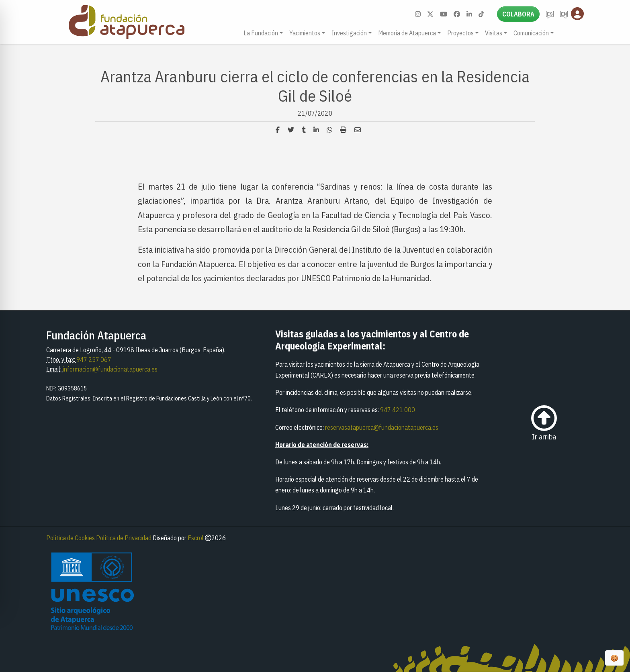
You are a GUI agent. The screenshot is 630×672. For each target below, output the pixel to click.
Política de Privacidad (124, 538)
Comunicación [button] (531, 33)
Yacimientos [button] (305, 33)
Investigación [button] (349, 33)
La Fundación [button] (261, 33)
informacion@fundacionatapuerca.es (110, 369)
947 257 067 (94, 359)
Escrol (196, 538)
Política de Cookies (71, 538)
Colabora (518, 14)
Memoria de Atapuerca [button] (407, 33)
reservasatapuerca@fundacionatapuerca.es (382, 427)
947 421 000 (398, 410)
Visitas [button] (494, 33)
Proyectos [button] (460, 33)
